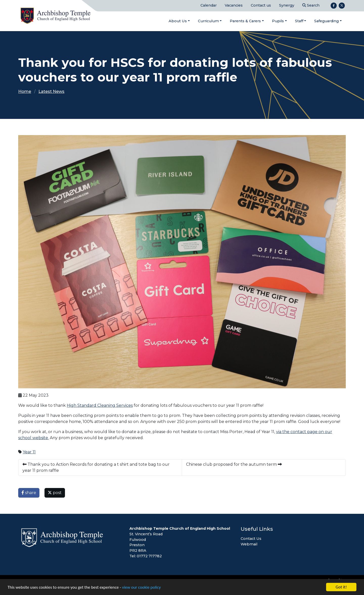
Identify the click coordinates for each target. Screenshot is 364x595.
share (29, 493)
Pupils (278, 21)
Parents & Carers (245, 21)
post (55, 493)
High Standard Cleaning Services (100, 405)
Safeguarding (326, 21)
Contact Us (251, 539)
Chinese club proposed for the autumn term (234, 464)
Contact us (261, 5)
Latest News (51, 91)
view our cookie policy (141, 588)
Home (25, 91)
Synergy (287, 5)
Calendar (209, 5)
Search (311, 5)
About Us (178, 21)
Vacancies (234, 5)
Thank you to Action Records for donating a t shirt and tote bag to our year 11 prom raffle (96, 467)
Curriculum (208, 21)
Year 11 (29, 452)
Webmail (249, 544)
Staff (299, 21)
